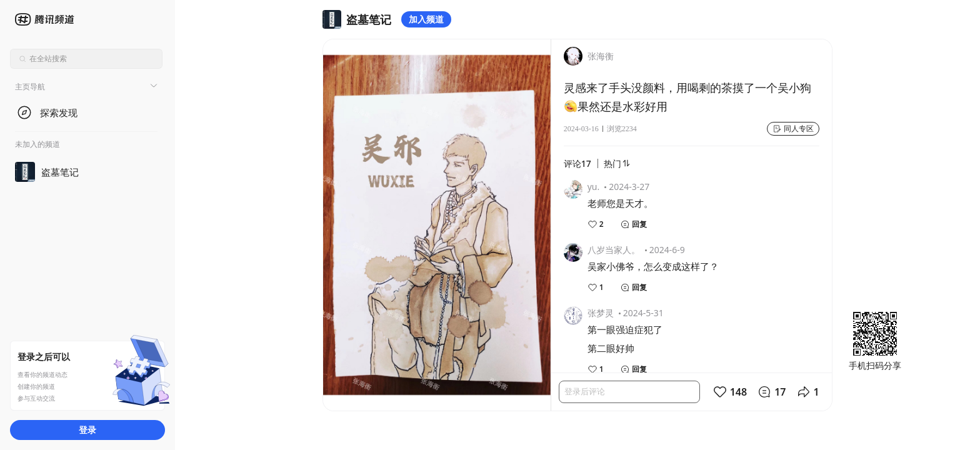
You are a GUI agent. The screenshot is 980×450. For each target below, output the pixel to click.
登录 (87, 430)
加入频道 (426, 19)
